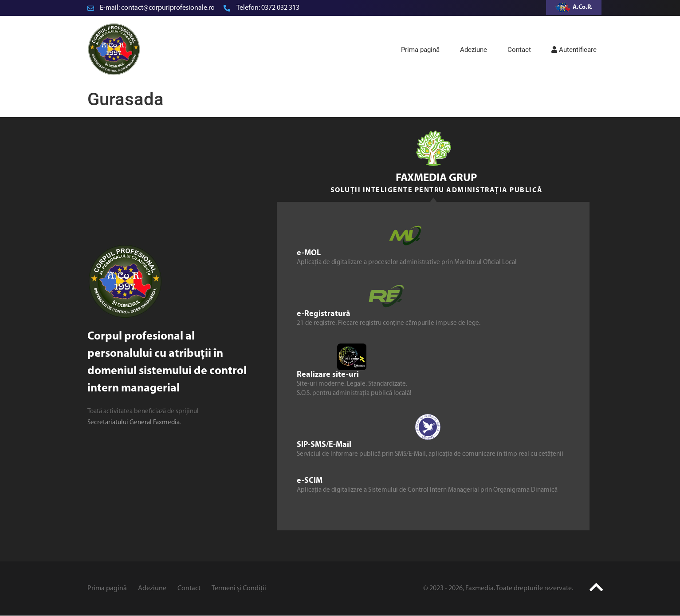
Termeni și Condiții (239, 588)
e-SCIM (310, 481)
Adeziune (474, 50)
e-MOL (309, 253)
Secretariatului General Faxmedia (134, 423)
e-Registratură (324, 314)
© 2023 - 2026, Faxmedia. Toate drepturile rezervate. (498, 588)
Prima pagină (420, 50)
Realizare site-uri (328, 375)
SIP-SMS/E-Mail (324, 445)
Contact (519, 50)
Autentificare (574, 50)
